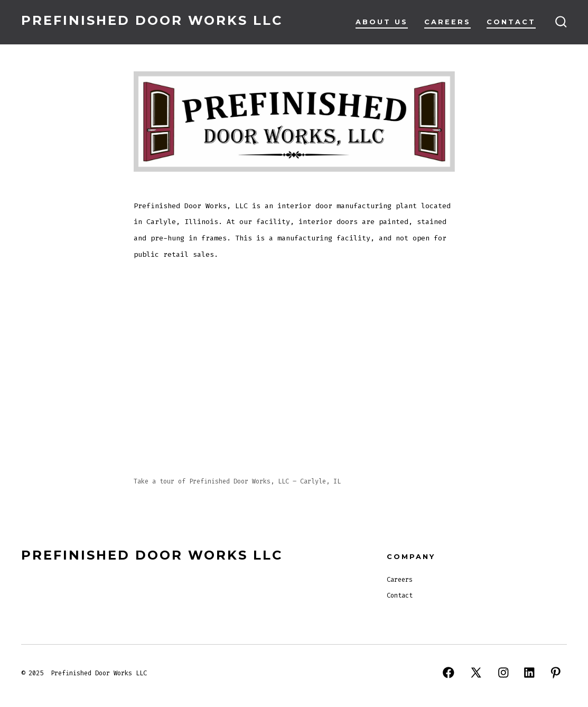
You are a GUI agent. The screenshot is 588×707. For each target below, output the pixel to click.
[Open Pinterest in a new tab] (556, 673)
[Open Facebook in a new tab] (449, 673)
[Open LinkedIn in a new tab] (529, 673)
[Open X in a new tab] (476, 673)
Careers (447, 22)
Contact (511, 22)
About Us (382, 22)
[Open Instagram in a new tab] (503, 673)
